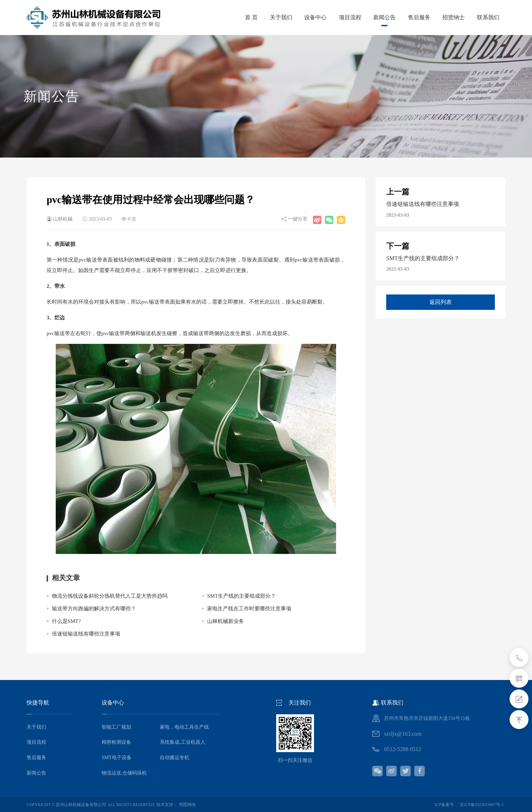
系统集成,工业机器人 (183, 742)
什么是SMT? (66, 621)
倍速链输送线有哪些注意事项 (86, 634)
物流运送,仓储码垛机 (124, 773)
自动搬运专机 (175, 758)
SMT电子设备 (117, 758)
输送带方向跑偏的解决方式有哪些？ (94, 609)
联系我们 (486, 17)
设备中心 (291, 17)
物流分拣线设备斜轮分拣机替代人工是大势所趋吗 (110, 596)
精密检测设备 (116, 742)
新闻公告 (369, 20)
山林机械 (63, 219)
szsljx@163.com (403, 734)
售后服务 (408, 17)
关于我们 (251, 17)
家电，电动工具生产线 (184, 727)
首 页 (217, 17)
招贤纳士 (447, 17)
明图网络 (187, 805)
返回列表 (441, 302)
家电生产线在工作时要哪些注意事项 (249, 609)
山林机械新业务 (226, 621)
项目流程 (329, 17)
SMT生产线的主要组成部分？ (241, 596)
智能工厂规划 (116, 727)
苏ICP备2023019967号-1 (482, 805)
